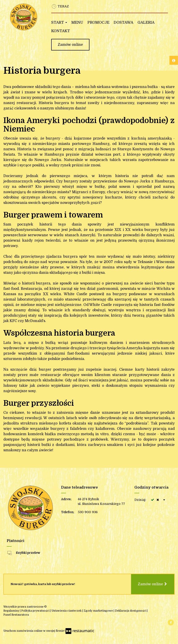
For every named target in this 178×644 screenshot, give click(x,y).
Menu (77, 22)
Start (59, 22)
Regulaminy (12, 611)
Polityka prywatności (36, 611)
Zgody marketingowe (99, 611)
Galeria (146, 22)
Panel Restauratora (16, 615)
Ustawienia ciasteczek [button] (67, 611)
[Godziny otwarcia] (164, 500)
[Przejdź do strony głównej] (24, 17)
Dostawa (123, 22)
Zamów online (70, 45)
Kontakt (61, 31)
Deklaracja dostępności (131, 611)
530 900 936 (88, 512)
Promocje (98, 22)
